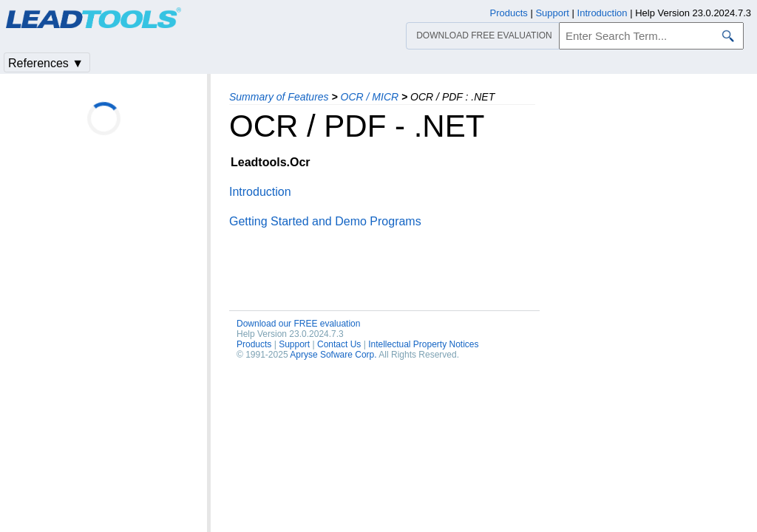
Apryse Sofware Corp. (333, 355)
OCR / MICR (370, 97)
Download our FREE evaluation (298, 324)
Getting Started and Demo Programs (325, 221)
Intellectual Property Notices (423, 344)
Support (294, 344)
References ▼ (46, 63)
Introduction (260, 192)
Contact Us (339, 344)
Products (254, 344)
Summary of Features (279, 97)
